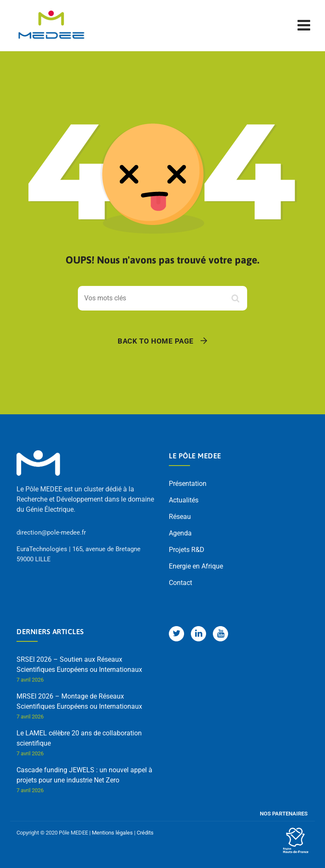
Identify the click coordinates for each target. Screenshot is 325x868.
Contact (180, 583)
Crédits (145, 833)
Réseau (180, 517)
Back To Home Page (156, 341)
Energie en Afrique (196, 566)
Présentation (188, 484)
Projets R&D (187, 550)
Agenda (180, 533)
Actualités (184, 500)
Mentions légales (112, 833)
